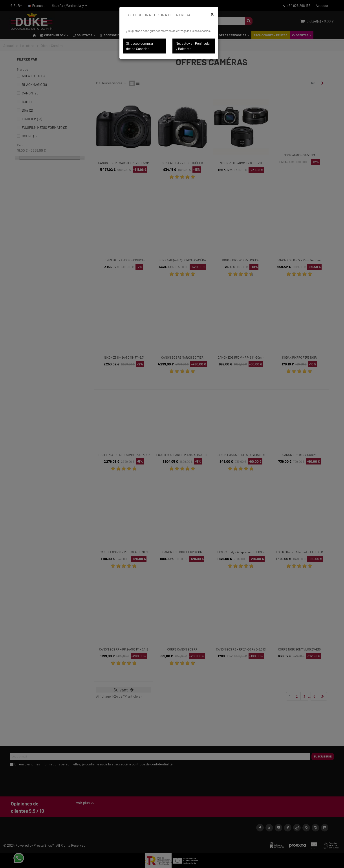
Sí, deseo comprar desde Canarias (140, 46)
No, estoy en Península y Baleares (193, 46)
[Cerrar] (212, 14)
